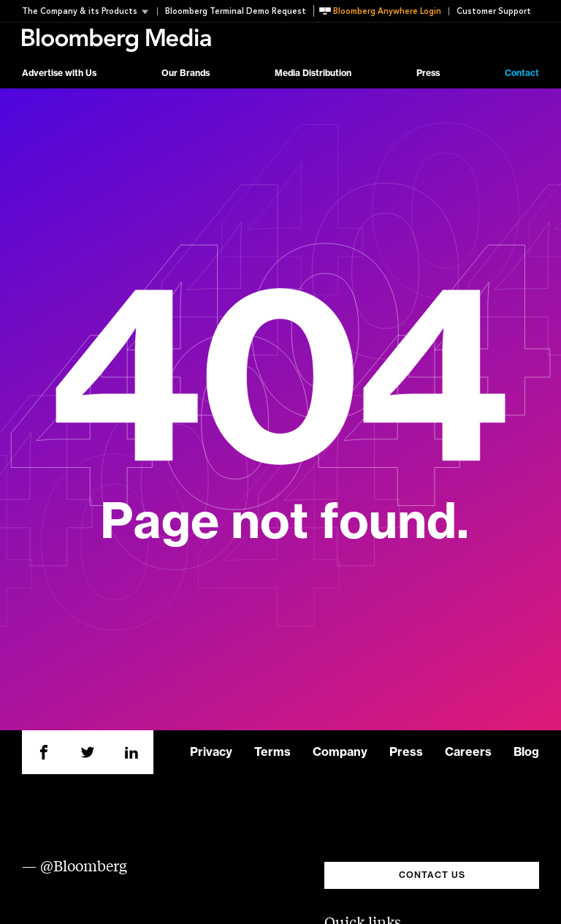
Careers (468, 752)
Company (340, 752)
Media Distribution (313, 73)
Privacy (211, 752)
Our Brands (186, 73)
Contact (522, 73)
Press (428, 73)
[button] (89, 11)
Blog (526, 752)
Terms (272, 752)
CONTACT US (432, 875)
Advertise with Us (59, 73)
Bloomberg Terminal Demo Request (236, 11)
